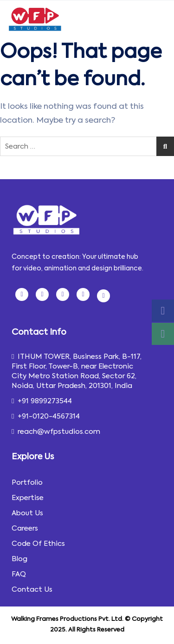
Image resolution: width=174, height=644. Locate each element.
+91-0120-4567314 (46, 416)
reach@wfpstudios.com (56, 431)
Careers (25, 528)
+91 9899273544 (42, 401)
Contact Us (32, 589)
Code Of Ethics (38, 544)
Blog (19, 559)
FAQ (19, 574)
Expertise (28, 498)
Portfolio (27, 482)
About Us (27, 513)
